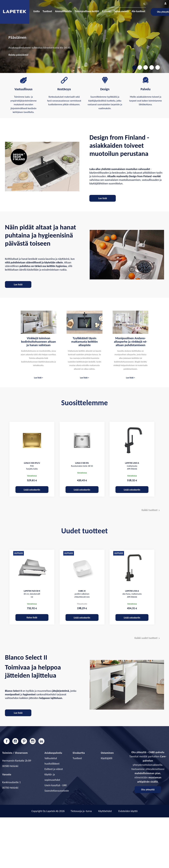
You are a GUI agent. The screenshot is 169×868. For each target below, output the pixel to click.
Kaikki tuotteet (151, 510)
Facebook (7, 741)
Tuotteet (77, 758)
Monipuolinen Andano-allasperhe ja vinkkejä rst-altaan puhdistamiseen (130, 342)
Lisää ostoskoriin (32, 490)
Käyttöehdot (105, 811)
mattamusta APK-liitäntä (132, 466)
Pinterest (24, 741)
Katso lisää (32, 617)
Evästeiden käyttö (128, 811)
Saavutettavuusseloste (57, 791)
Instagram (33, 741)
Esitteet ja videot (54, 769)
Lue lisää (103, 198)
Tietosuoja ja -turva (81, 811)
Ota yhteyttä (148, 790)
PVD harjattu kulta (32, 466)
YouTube (15, 741)
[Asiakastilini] (165, 3)
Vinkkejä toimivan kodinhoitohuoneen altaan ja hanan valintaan (38, 342)
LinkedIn (41, 741)
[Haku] (126, 4)
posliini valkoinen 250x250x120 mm (82, 594)
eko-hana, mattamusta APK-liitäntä (132, 594)
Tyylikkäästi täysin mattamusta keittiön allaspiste (84, 342)
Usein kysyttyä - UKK (56, 785)
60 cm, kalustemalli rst (32, 594)
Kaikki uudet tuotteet (148, 638)
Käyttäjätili (106, 758)
